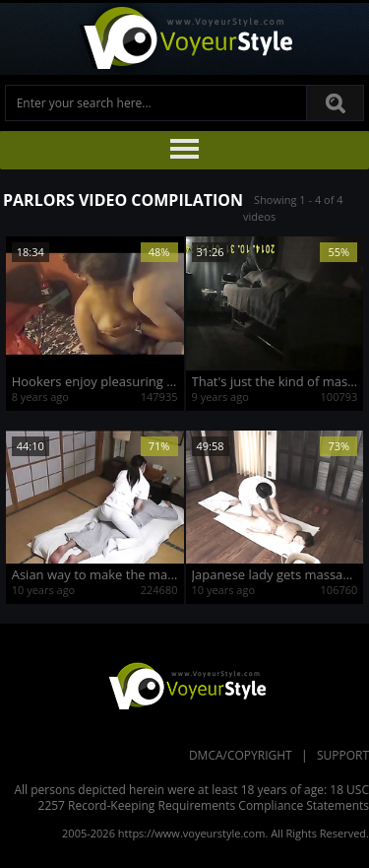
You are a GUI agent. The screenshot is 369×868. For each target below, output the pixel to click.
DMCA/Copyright (241, 755)
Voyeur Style (185, 39)
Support (343, 755)
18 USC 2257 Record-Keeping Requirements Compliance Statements (204, 798)
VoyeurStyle (185, 685)
